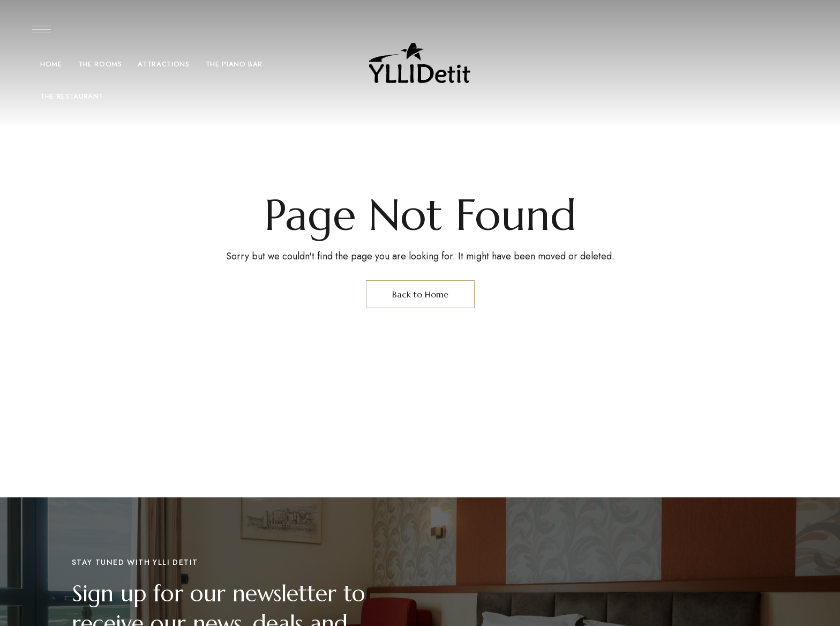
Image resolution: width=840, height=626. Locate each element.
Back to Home (420, 294)
